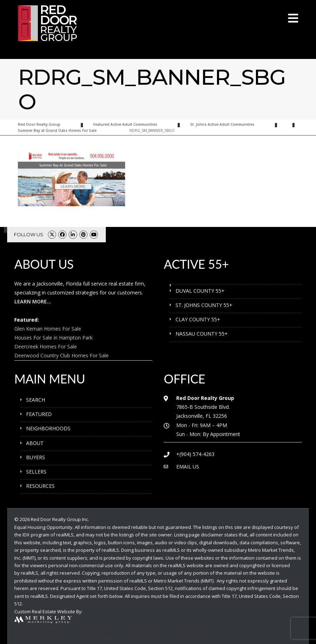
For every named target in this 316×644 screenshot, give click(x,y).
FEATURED (39, 414)
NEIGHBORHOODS (48, 428)
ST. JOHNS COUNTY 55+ (204, 305)
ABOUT (35, 443)
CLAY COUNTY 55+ (198, 319)
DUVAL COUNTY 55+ (200, 291)
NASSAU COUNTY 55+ (202, 334)
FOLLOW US (29, 234)
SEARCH (36, 400)
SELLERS (36, 472)
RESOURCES (40, 486)
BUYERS (36, 457)
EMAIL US (188, 467)
